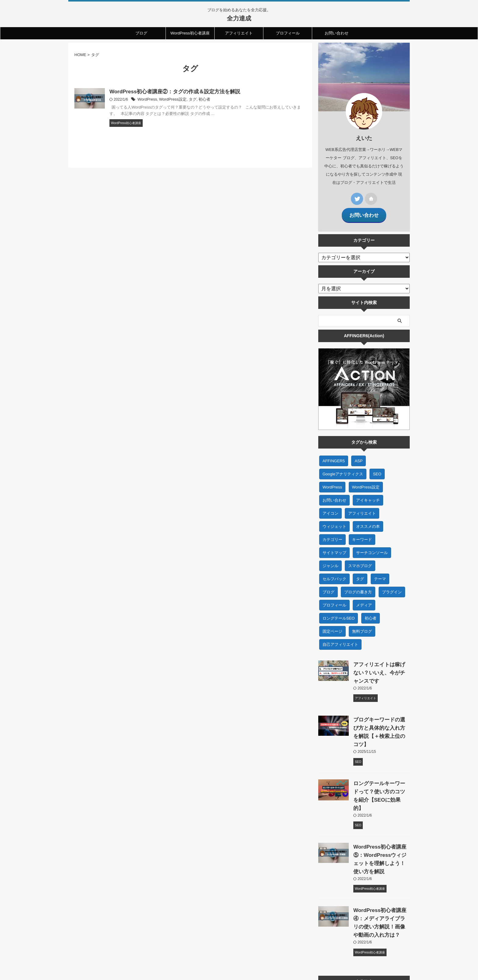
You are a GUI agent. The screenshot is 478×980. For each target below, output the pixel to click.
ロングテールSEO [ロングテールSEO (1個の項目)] (339, 614)
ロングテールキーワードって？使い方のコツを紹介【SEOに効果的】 (380, 780)
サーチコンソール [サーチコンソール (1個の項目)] (372, 549)
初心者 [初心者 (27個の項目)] (371, 614)
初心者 (200, 100)
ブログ (141, 33)
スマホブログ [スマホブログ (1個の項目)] (360, 562)
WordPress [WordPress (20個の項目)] (332, 483)
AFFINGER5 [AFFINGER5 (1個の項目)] (334, 457)
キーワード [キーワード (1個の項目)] (362, 536)
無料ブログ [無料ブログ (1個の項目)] (362, 627)
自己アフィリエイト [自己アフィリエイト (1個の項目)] (340, 640)
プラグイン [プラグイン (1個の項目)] (392, 588)
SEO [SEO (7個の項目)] (377, 470)
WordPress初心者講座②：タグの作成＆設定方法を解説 (171, 92)
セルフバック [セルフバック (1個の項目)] (334, 575)
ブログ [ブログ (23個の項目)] (328, 588)
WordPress (146, 100)
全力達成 (239, 18)
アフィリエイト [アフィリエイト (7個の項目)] (362, 509)
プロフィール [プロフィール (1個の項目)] (334, 601)
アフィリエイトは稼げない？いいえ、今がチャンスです (380, 669)
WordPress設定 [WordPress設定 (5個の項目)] (366, 483)
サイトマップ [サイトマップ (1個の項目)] (334, 549)
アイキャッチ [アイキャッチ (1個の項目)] (368, 496)
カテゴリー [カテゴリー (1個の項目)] (332, 536)
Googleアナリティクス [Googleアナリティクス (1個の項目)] (343, 470)
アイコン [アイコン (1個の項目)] (330, 509)
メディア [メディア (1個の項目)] (364, 601)
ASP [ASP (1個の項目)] (358, 457)
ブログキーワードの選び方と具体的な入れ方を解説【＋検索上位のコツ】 (380, 724)
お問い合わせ (337, 33)
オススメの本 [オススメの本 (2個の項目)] (368, 522)
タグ (189, 100)
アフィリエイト (239, 33)
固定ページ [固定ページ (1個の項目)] (332, 627)
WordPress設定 (170, 100)
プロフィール (288, 33)
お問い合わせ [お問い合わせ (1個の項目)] (334, 496)
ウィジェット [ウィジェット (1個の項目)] (334, 522)
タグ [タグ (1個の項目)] (360, 575)
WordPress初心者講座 (190, 33)
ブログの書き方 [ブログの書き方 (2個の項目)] (358, 588)
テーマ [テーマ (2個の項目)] (380, 575)
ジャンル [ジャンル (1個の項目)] (330, 562)
